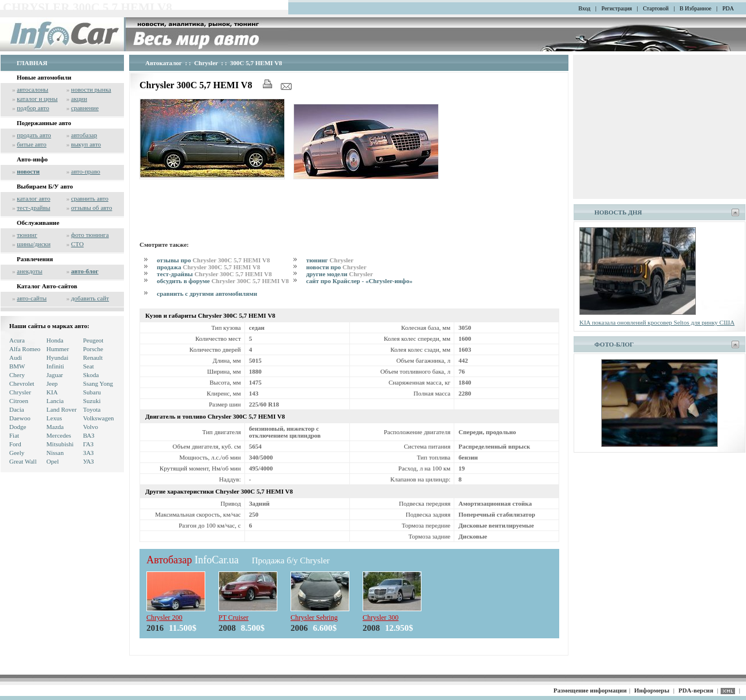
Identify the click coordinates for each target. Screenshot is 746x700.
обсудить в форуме (223, 281)
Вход (584, 8)
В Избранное (696, 8)
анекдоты (29, 271)
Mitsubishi (60, 444)
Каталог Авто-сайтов (47, 286)
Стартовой (656, 8)
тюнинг (27, 235)
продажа (208, 267)
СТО (77, 244)
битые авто (31, 144)
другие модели (340, 274)
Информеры (652, 690)
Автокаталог (164, 63)
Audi (16, 357)
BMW (17, 366)
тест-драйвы (33, 208)
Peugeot (93, 340)
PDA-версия (696, 690)
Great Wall (23, 461)
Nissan (55, 453)
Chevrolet (22, 383)
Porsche (93, 349)
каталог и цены (37, 99)
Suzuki (92, 401)
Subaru (92, 392)
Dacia (17, 409)
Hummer (58, 349)
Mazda (55, 427)
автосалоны (33, 89)
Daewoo (20, 418)
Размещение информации (590, 690)
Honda (55, 340)
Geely (17, 453)
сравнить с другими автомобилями (207, 293)
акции (79, 99)
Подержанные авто (44, 123)
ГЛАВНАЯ (32, 63)
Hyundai (58, 357)
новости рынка (91, 89)
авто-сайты (32, 298)
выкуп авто (86, 144)
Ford (15, 444)
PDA (728, 8)
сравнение (85, 108)
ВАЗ (89, 435)
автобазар (84, 135)
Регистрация (617, 8)
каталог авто (33, 198)
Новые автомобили (44, 77)
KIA (52, 392)
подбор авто (33, 108)
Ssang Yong (98, 383)
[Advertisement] (349, 208)
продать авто (34, 135)
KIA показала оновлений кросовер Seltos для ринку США (657, 322)
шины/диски (33, 244)
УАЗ (88, 461)
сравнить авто (90, 198)
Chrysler (20, 392)
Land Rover (62, 409)
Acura (17, 340)
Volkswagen (99, 418)
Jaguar (55, 375)
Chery (17, 375)
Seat (88, 366)
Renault (93, 357)
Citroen (19, 401)
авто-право (86, 171)
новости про (336, 267)
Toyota (92, 409)
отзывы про (213, 260)
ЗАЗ (88, 453)
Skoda (91, 375)
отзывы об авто (91, 208)
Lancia (55, 401)
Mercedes (59, 435)
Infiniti (56, 366)
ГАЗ (88, 444)
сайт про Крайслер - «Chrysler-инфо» (359, 281)
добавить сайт (90, 298)
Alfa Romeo (25, 349)
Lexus (54, 418)
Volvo (91, 427)
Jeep (52, 383)
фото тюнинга (90, 235)
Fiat (14, 435)
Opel (53, 461)
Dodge (18, 427)
